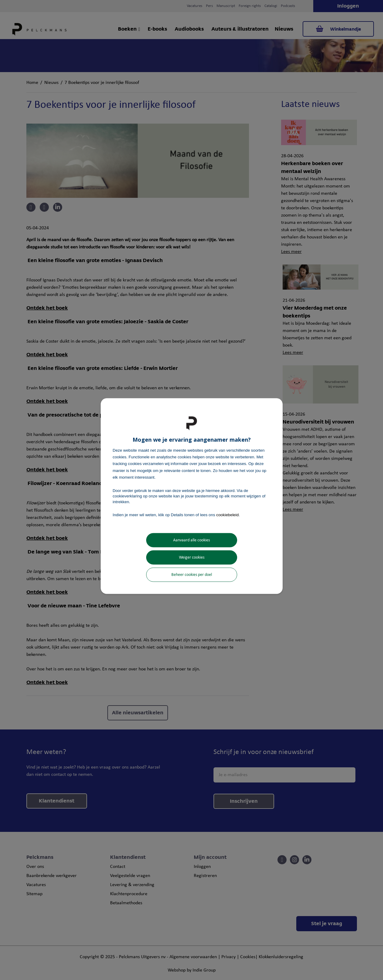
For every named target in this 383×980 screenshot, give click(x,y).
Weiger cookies (192, 558)
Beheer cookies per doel (192, 575)
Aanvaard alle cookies (191, 540)
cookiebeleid (227, 515)
